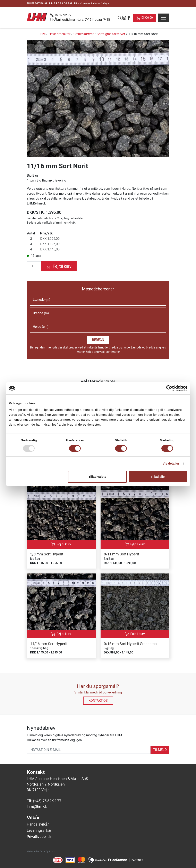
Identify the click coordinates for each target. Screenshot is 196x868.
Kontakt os (98, 701)
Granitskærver (84, 34)
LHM (42, 34)
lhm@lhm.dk (37, 806)
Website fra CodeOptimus (41, 851)
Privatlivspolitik (39, 837)
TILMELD (160, 750)
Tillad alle (158, 477)
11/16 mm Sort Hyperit (49, 644)
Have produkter (59, 34)
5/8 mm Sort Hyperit (47, 554)
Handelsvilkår (38, 824)
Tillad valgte (97, 477)
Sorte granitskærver (111, 34)
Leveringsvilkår (39, 830)
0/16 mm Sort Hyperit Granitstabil (131, 644)
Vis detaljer (171, 463)
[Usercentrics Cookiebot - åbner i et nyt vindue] (169, 388)
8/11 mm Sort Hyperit (121, 554)
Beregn (98, 340)
